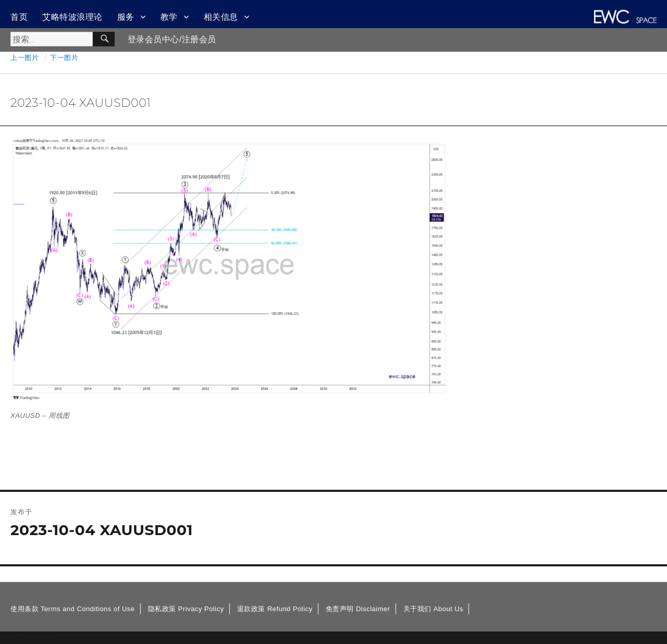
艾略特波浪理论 (72, 17)
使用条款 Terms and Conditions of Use (73, 609)
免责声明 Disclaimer (358, 609)
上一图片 (24, 57)
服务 (126, 17)
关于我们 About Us (434, 609)
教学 (169, 17)
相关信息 (221, 17)
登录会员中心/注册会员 (172, 39)
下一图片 (64, 57)
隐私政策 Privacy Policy (186, 609)
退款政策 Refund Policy (275, 609)
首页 (19, 17)
